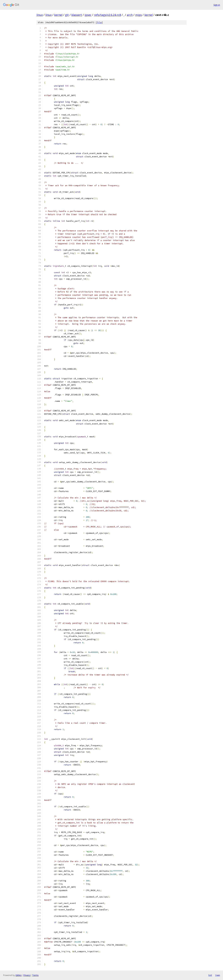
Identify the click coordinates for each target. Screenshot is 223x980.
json (217, 975)
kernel (58, 15)
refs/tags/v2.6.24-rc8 (108, 15)
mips (139, 15)
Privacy (27, 975)
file (99, 22)
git (67, 15)
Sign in (217, 5)
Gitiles (18, 975)
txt (210, 975)
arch (130, 15)
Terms (35, 975)
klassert (77, 15)
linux (40, 15)
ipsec (88, 15)
